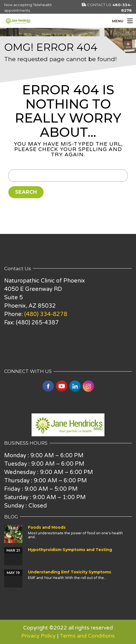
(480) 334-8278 (46, 314)
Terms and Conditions (87, 636)
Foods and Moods (47, 527)
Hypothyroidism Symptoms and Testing (70, 550)
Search (26, 192)
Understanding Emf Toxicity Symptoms (70, 572)
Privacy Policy (38, 636)
